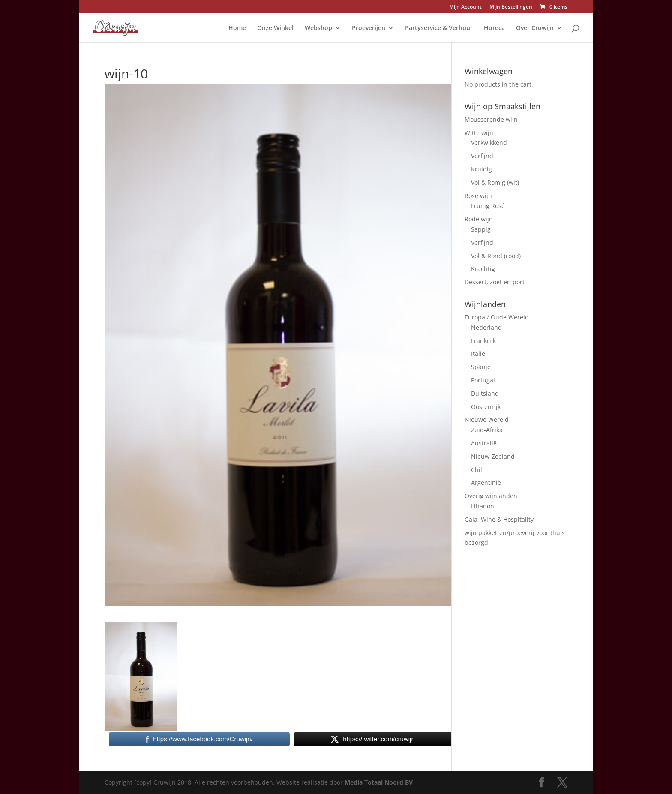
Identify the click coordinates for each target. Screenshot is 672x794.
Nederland (486, 327)
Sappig (481, 229)
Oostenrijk (486, 407)
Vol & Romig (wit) (495, 182)
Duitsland (485, 393)
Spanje (481, 367)
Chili (477, 470)
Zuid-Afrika (487, 430)
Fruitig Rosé (488, 206)
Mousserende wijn (491, 119)
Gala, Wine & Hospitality (499, 519)
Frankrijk (483, 341)
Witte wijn (479, 133)
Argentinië (486, 483)
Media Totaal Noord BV (379, 782)
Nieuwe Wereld (487, 420)
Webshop (318, 28)
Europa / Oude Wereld (497, 317)
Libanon (483, 506)
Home (237, 28)
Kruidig (481, 169)
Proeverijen (369, 28)
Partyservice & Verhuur (439, 28)
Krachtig (483, 269)
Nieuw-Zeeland (493, 456)
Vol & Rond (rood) (496, 256)
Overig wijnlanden (491, 496)
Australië (484, 443)
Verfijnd (482, 156)
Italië (478, 353)
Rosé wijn (478, 196)
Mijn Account (465, 7)
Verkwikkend (489, 143)
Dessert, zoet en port (495, 282)
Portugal (483, 380)
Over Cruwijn (535, 28)
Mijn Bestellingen (511, 7)
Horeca (494, 28)
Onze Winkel (275, 28)
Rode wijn (479, 219)
